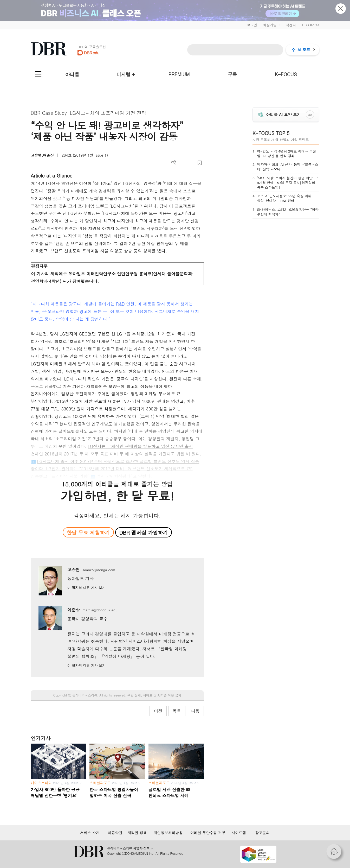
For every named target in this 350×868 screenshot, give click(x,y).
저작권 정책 (137, 833)
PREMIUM (179, 74)
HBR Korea (311, 25)
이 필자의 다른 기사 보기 (86, 588)
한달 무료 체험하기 (88, 532)
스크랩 (200, 163)
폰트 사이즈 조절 (191, 163)
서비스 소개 (90, 833)
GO (310, 115)
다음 (195, 711)
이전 (158, 711)
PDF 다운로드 (182, 163)
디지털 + (126, 74)
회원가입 (270, 25)
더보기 (174, 162)
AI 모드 (304, 50)
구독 (232, 74)
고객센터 (289, 25)
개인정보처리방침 (168, 833)
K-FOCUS (286, 74)
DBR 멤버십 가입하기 (144, 532)
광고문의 (263, 833)
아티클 (72, 74)
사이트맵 (239, 833)
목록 (177, 711)
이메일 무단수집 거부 (208, 833)
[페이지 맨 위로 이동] (335, 853)
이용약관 (115, 833)
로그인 (252, 25)
